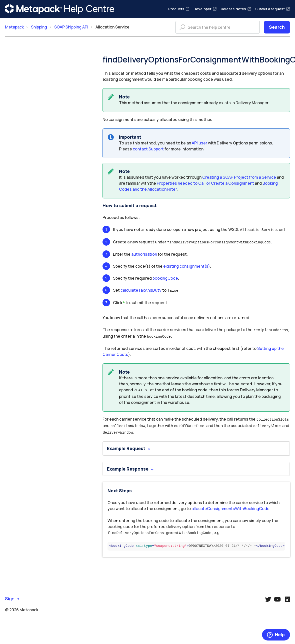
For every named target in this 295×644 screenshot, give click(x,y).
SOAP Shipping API (71, 27)
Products (179, 9)
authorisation (144, 253)
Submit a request (273, 9)
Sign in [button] (12, 595)
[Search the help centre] (218, 27)
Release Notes (236, 9)
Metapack (14, 27)
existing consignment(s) (187, 265)
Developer (205, 9)
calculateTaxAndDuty (141, 289)
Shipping (39, 27)
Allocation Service (112, 27)
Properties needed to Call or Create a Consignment (205, 183)
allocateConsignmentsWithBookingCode (230, 505)
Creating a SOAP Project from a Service (239, 177)
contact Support (148, 149)
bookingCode (165, 277)
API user (199, 143)
